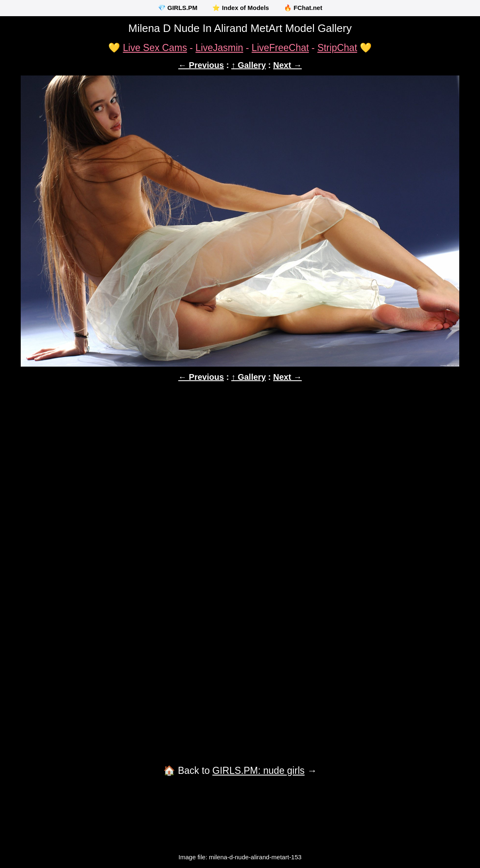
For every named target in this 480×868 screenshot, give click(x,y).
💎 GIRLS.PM (178, 8)
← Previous (201, 65)
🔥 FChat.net (303, 8)
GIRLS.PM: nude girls (258, 771)
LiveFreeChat (280, 48)
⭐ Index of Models (241, 8)
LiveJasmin (219, 48)
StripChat (337, 48)
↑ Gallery (248, 65)
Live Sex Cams (155, 48)
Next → (287, 65)
